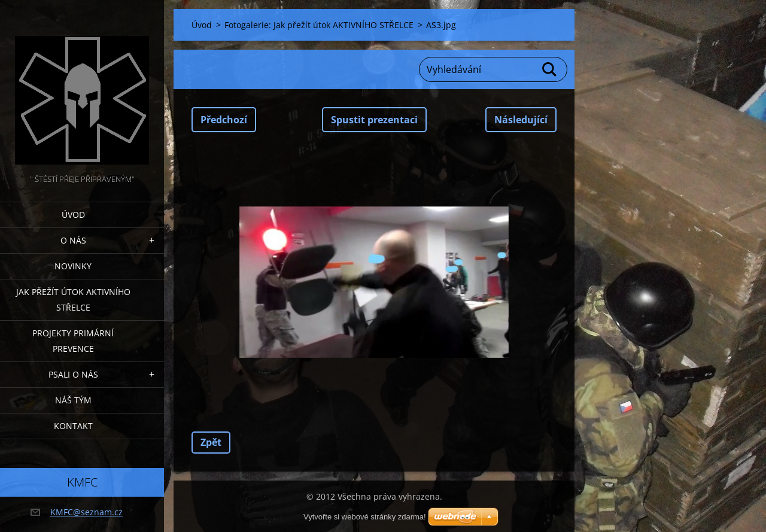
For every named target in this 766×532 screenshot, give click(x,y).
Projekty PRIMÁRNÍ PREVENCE (73, 341)
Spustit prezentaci (374, 120)
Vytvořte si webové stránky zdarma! (365, 517)
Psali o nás (73, 374)
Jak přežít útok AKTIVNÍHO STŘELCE (73, 300)
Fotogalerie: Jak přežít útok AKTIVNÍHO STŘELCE (319, 25)
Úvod (73, 215)
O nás (73, 240)
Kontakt (73, 426)
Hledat (550, 69)
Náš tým (73, 400)
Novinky (73, 266)
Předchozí (224, 120)
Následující (521, 120)
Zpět (211, 442)
